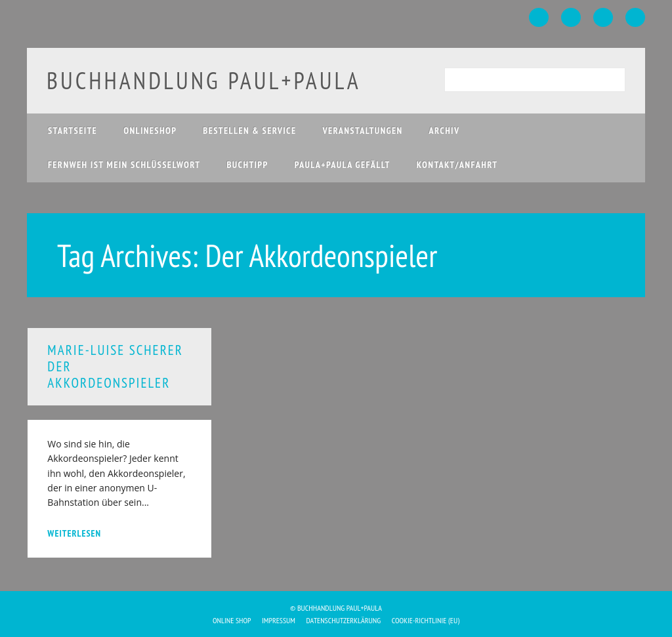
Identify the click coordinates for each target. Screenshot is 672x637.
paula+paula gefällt (343, 165)
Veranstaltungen (363, 131)
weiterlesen (74, 533)
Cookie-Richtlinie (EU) (426, 620)
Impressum (279, 620)
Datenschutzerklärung (344, 620)
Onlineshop (150, 131)
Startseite (73, 131)
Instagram (603, 17)
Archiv (445, 131)
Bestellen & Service (249, 131)
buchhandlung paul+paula (204, 80)
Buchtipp (247, 165)
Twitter (571, 17)
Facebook (539, 17)
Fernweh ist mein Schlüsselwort (124, 165)
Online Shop (232, 620)
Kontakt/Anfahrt (457, 165)
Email (635, 17)
